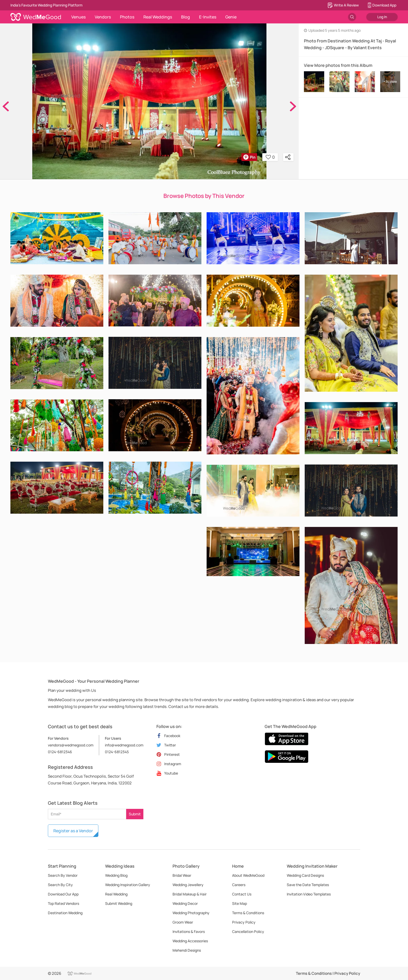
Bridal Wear (182, 875)
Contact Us (242, 894)
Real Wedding (116, 894)
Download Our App (63, 894)
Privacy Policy (244, 922)
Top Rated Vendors (63, 903)
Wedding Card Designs (305, 875)
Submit (135, 814)
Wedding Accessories (190, 941)
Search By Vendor (63, 875)
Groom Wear (183, 922)
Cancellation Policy (248, 931)
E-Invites (208, 17)
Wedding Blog (116, 875)
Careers (239, 885)
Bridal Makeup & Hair (190, 894)
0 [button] (270, 157)
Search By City (60, 885)
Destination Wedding (65, 913)
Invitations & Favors (189, 931)
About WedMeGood (248, 875)
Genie (231, 17)
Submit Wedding (119, 903)
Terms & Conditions (248, 913)
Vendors (103, 17)
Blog (186, 17)
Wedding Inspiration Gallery (128, 885)
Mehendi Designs (187, 950)
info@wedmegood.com (124, 745)
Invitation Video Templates (309, 894)
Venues (78, 17)
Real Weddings (158, 17)
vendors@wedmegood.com (71, 745)
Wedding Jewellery (188, 885)
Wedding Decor (185, 903)
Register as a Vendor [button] (73, 831)
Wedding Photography (191, 913)
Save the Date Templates (308, 885)
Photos (127, 17)
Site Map (240, 903)
